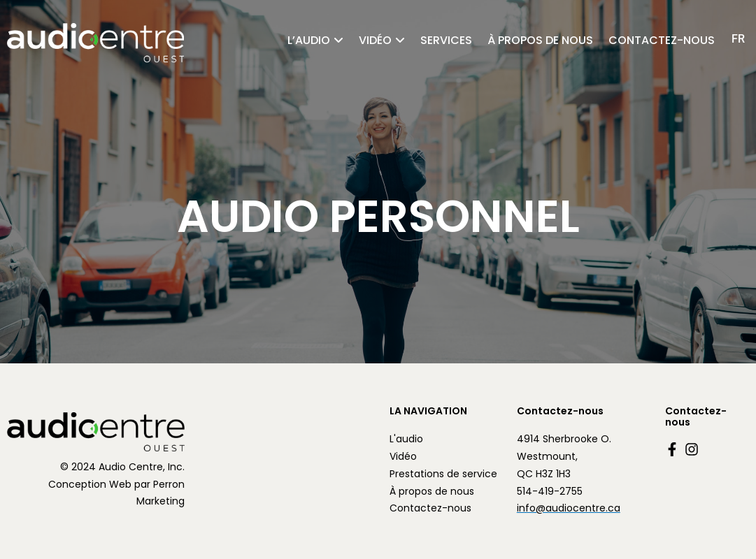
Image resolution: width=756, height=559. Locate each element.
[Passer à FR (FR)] (738, 39)
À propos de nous (540, 40)
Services (446, 40)
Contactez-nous (662, 40)
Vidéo (375, 40)
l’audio (309, 40)
